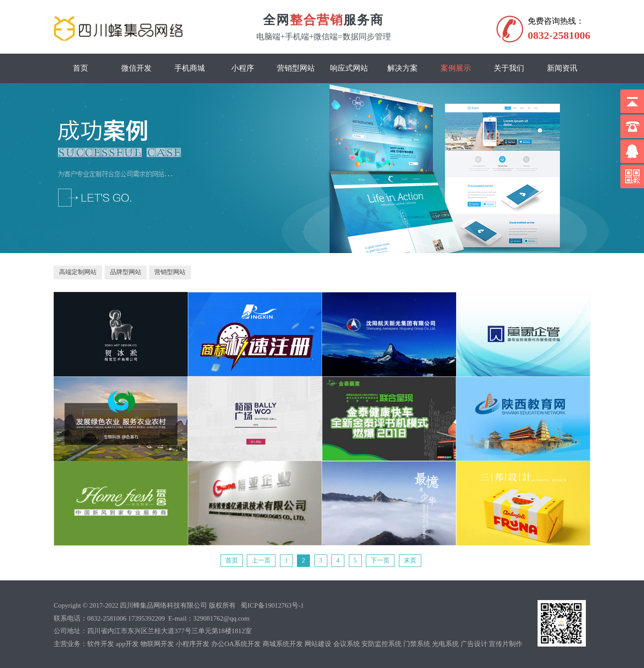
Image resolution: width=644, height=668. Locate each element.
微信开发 (136, 68)
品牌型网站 (126, 272)
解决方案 (402, 68)
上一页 (261, 560)
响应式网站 (349, 68)
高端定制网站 (78, 272)
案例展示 (456, 68)
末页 (410, 560)
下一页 (380, 560)
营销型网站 (296, 68)
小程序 (243, 68)
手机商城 (190, 68)
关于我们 (509, 68)
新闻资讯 (562, 68)
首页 (80, 68)
